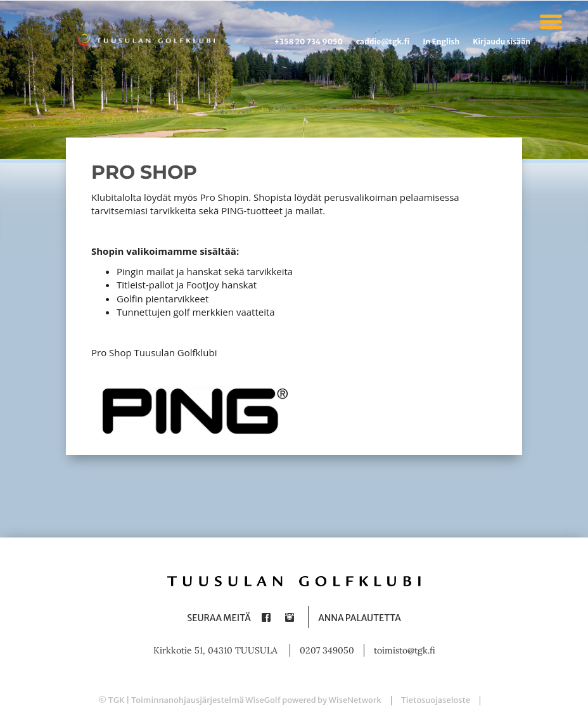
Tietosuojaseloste (436, 700)
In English (441, 42)
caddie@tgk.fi (383, 42)
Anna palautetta (360, 618)
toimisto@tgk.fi (405, 650)
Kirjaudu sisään (502, 42)
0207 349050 (327, 650)
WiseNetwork (355, 700)
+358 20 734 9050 (309, 42)
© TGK (112, 700)
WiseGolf (263, 700)
